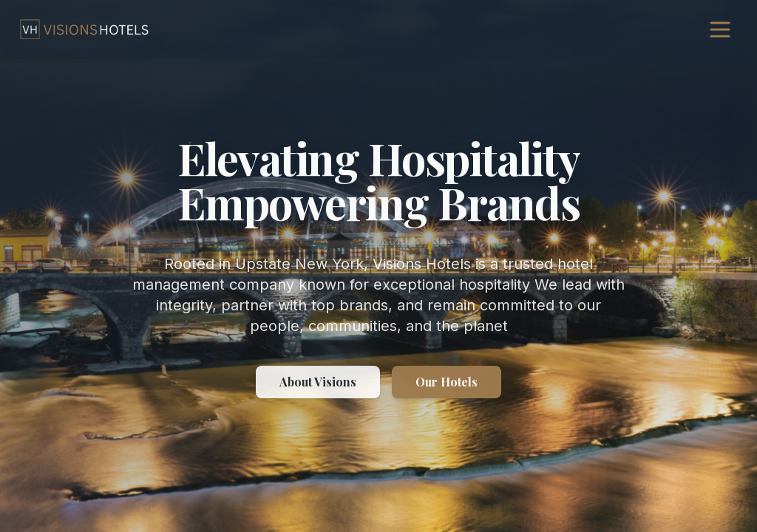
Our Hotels (447, 382)
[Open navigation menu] (720, 30)
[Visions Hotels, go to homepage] (84, 30)
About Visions (318, 382)
